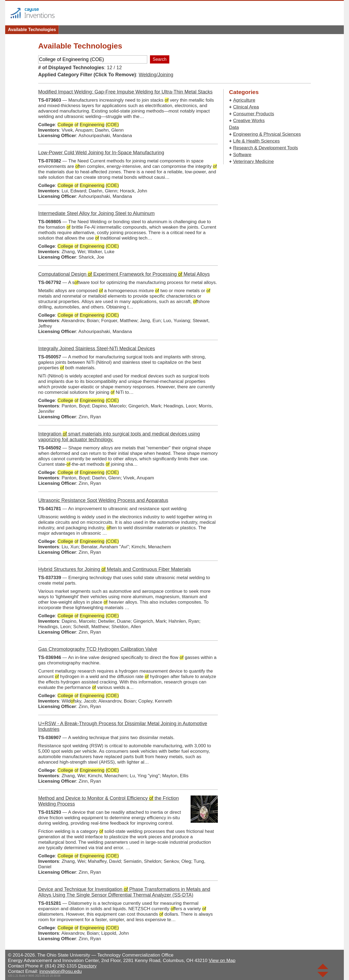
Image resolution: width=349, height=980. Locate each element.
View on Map (222, 961)
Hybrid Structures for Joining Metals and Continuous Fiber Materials (115, 569)
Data (234, 127)
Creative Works (249, 121)
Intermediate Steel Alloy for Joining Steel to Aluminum (96, 213)
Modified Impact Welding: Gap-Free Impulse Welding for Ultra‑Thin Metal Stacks (125, 92)
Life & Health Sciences (256, 141)
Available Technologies (32, 30)
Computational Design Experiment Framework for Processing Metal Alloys (124, 274)
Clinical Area (246, 107)
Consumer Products (254, 114)
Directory (87, 966)
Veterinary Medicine (253, 161)
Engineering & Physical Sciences (267, 134)
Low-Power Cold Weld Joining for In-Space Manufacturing (101, 153)
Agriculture (244, 100)
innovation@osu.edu (60, 971)
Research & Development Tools (266, 148)
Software (242, 155)
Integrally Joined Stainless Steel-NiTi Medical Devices (97, 349)
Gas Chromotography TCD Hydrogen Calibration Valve (98, 649)
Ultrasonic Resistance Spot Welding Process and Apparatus (103, 500)
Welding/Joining (156, 75)
